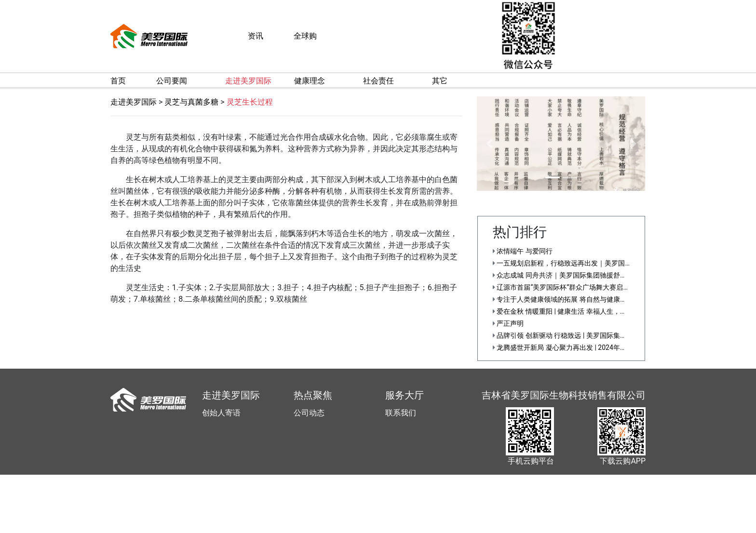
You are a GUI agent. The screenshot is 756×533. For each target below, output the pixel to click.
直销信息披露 (491, 528)
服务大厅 (405, 395)
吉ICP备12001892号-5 (437, 528)
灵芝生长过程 (250, 102)
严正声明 (508, 323)
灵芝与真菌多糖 (191, 102)
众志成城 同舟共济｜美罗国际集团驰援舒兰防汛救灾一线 (580, 275)
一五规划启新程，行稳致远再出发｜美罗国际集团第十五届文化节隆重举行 (606, 263)
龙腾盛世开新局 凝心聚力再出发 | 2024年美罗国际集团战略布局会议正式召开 (610, 347)
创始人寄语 (221, 413)
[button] (490, 144)
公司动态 (309, 413)
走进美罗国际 (134, 102)
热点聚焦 (313, 395)
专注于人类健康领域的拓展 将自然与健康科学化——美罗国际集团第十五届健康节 (616, 299)
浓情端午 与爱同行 (523, 251)
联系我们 (401, 413)
